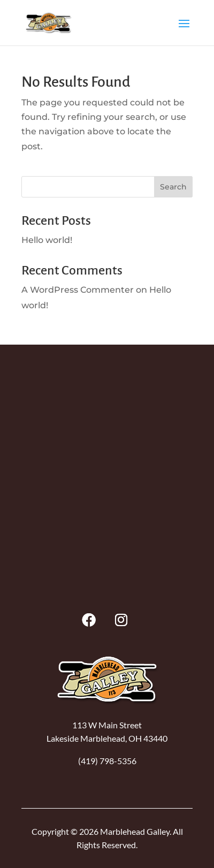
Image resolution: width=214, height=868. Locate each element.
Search (173, 187)
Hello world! (47, 240)
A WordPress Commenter (78, 290)
